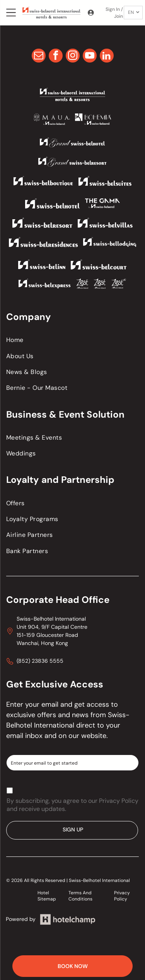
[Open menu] (11, 13)
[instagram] (73, 57)
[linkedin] (107, 57)
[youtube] (90, 57)
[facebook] (56, 57)
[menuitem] (72, 340)
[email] (39, 57)
